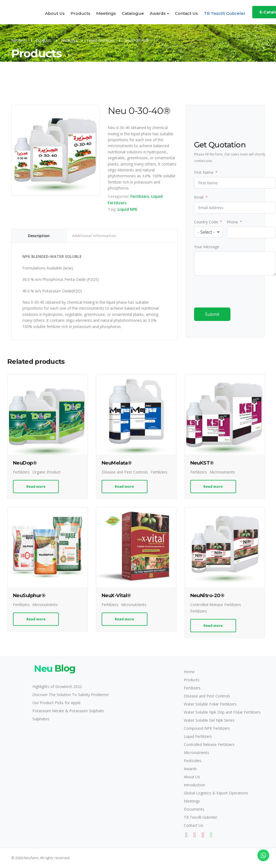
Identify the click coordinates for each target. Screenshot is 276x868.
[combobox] (208, 232)
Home (189, 672)
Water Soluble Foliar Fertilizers (210, 704)
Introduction (194, 785)
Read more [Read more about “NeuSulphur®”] (36, 619)
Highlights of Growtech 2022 (57, 687)
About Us (55, 13)
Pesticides (193, 761)
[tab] (39, 236)
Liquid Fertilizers (198, 736)
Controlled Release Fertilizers (216, 605)
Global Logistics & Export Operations (216, 793)
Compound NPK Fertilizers (207, 728)
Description (39, 236)
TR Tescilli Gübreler (225, 13)
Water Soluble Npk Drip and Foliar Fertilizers (222, 712)
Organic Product (46, 472)
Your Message (207, 247)
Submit (212, 314)
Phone (232, 222)
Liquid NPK (127, 209)
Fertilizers (140, 196)
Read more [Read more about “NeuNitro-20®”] (213, 625)
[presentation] (235, 292)
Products (80, 13)
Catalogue (133, 13)
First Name (204, 172)
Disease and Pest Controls (125, 472)
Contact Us (186, 13)
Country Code (206, 222)
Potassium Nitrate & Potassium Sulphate (68, 711)
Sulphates (41, 719)
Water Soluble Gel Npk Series (209, 720)
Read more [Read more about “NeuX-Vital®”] (124, 619)
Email (199, 197)
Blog (54, 669)
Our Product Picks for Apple (56, 703)
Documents (194, 809)
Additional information (94, 236)
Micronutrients (222, 472)
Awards (158, 13)
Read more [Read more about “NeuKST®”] (213, 486)
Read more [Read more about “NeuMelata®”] (124, 486)
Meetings (106, 13)
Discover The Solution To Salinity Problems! (70, 695)
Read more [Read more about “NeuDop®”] (36, 486)
